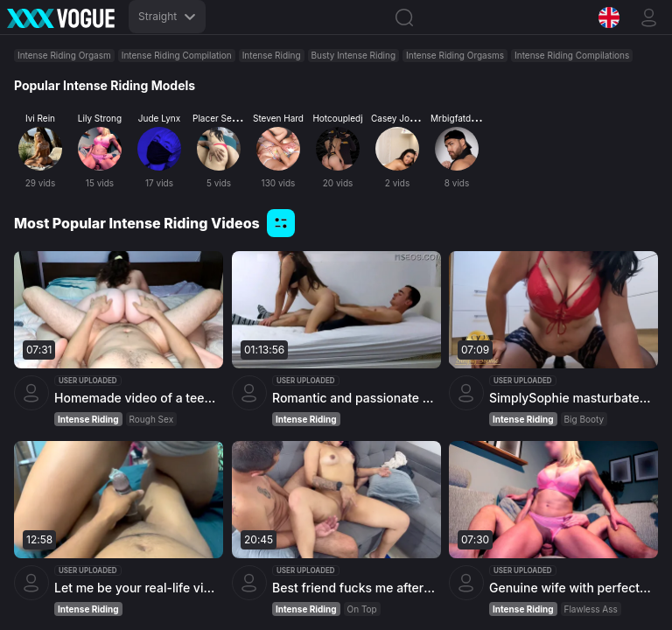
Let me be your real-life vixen (136, 588)
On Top (361, 610)
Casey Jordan (399, 118)
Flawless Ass (591, 610)
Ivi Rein (40, 118)
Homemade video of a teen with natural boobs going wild (136, 398)
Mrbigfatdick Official (472, 118)
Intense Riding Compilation (177, 55)
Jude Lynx (159, 118)
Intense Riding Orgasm (64, 55)
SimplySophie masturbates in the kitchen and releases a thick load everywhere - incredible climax (571, 398)
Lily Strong (100, 118)
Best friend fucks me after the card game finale (354, 588)
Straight (167, 16)
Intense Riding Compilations (572, 55)
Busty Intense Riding (354, 55)
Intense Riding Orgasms (455, 55)
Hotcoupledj (337, 118)
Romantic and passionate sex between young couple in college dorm (354, 398)
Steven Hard (278, 118)
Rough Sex (152, 419)
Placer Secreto (223, 118)
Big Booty (584, 419)
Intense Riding (272, 55)
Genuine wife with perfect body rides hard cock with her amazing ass (571, 588)
